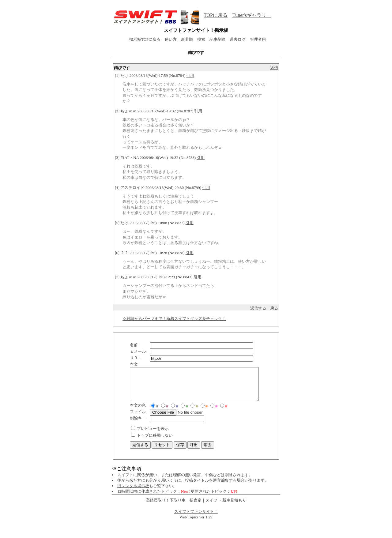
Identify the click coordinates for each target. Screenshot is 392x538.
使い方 (171, 39)
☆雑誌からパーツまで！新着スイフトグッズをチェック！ (174, 319)
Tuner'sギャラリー (252, 15)
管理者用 (258, 39)
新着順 (187, 39)
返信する (258, 308)
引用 (190, 75)
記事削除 (217, 39)
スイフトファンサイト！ (196, 518)
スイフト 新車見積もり (226, 507)
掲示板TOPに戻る (145, 39)
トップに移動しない (155, 442)
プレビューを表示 (153, 435)
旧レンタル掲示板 (133, 492)
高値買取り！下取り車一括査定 (174, 507)
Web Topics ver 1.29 (196, 523)
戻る (274, 308)
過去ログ (238, 39)
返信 (274, 68)
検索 (201, 39)
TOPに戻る (216, 15)
